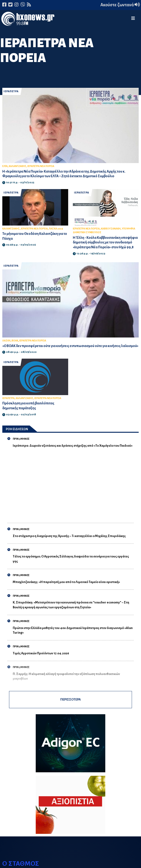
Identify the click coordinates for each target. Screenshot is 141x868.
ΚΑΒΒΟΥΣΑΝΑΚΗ (111, 229)
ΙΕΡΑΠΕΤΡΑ (11, 91)
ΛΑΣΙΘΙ (6, 341)
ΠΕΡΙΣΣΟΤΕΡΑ (70, 699)
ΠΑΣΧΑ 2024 (56, 229)
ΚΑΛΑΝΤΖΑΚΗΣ (18, 166)
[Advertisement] (73, 483)
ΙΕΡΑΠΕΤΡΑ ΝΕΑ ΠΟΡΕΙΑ (41, 166)
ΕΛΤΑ (5, 166)
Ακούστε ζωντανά (120, 5)
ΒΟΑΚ (15, 341)
